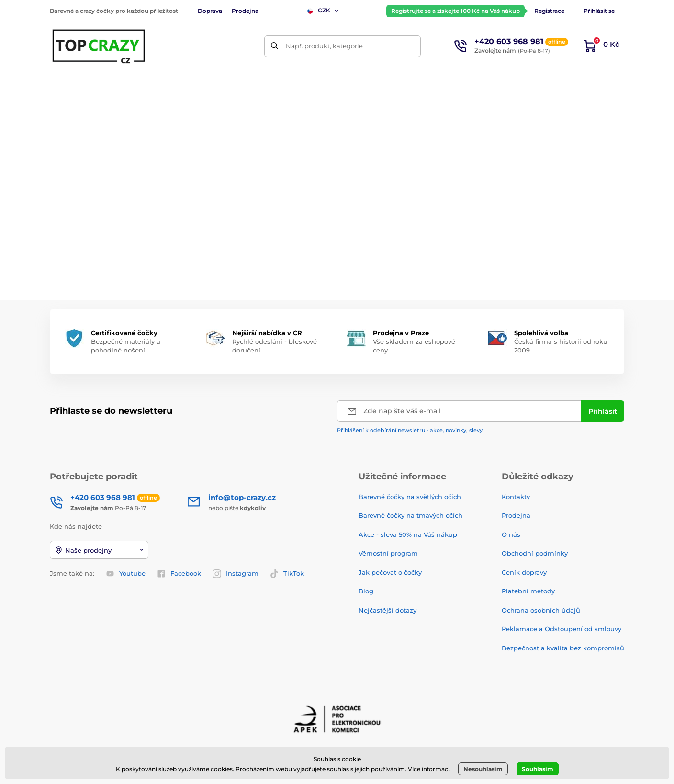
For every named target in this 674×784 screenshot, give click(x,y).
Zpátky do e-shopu (337, 257)
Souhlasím (538, 769)
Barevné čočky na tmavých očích (410, 515)
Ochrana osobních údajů (541, 610)
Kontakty (516, 497)
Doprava (210, 11)
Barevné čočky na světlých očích (410, 497)
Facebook (179, 574)
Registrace (549, 11)
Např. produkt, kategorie (324, 46)
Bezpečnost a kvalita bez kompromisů (563, 648)
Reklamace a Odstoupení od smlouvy (562, 629)
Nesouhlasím (483, 769)
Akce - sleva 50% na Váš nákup (408, 534)
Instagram (236, 574)
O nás (511, 534)
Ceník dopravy (524, 572)
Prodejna (245, 11)
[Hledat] (275, 46)
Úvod (57, 113)
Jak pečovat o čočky (390, 572)
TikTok (287, 574)
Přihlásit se (599, 11)
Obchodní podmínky (535, 553)
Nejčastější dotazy (388, 610)
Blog (366, 591)
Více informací (429, 769)
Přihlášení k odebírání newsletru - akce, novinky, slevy (410, 430)
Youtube (126, 574)
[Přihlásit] (603, 411)
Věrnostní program (388, 553)
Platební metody (528, 591)
